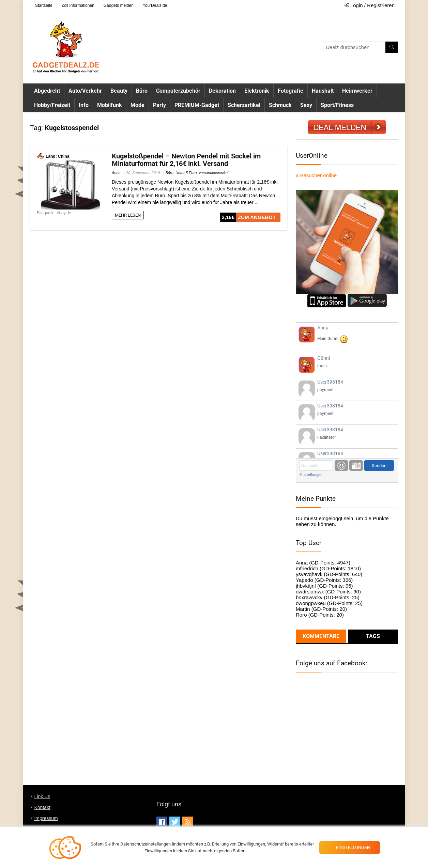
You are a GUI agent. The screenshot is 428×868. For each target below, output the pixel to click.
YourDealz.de (155, 5)
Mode (137, 105)
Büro (142, 91)
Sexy (306, 105)
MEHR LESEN (128, 215)
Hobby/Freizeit (52, 105)
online (316, 175)
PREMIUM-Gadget (197, 105)
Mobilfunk (110, 105)
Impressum (46, 818)
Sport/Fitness (337, 105)
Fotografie (291, 91)
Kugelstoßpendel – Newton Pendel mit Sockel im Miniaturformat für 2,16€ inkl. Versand (186, 160)
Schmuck (280, 105)
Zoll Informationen (78, 5)
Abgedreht (47, 91)
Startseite (44, 5)
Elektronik (257, 91)
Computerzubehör (178, 91)
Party (159, 105)
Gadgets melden (119, 5)
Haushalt (323, 91)
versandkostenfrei (213, 173)
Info (84, 105)
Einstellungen (311, 475)
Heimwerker (357, 91)
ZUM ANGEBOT (257, 217)
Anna (116, 173)
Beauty (119, 91)
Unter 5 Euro (186, 173)
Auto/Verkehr (85, 91)
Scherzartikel (244, 105)
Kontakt (42, 807)
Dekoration (222, 91)
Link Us (42, 796)
